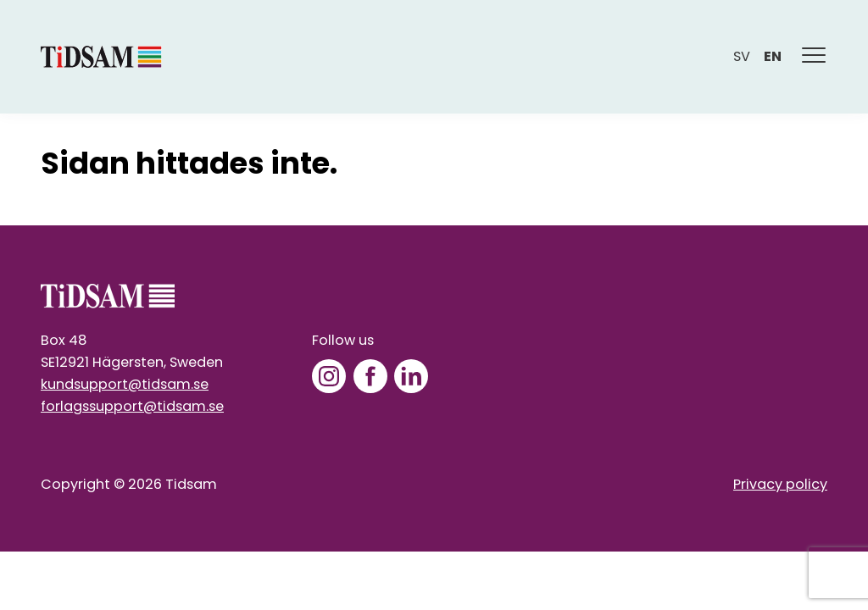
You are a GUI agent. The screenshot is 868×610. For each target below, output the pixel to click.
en (773, 56)
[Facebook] (370, 376)
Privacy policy (780, 484)
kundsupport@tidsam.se (125, 384)
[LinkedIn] (411, 376)
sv (742, 56)
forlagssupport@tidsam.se (132, 406)
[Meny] (815, 57)
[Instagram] (329, 376)
